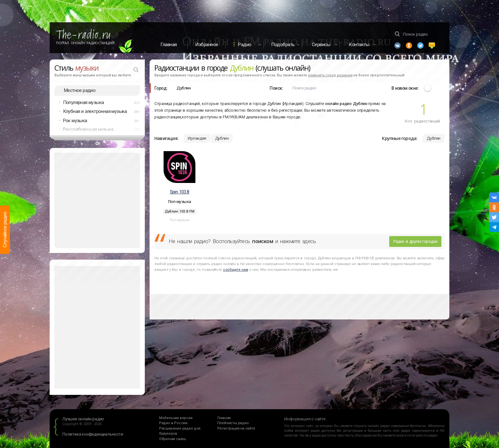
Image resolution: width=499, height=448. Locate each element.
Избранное (207, 45)
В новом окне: (405, 88)
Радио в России (173, 423)
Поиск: (276, 88)
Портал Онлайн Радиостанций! (85, 43)
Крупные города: (400, 138)
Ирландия (197, 138)
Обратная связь (173, 439)
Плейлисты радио (233, 423)
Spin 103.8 (180, 192)
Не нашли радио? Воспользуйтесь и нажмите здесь (242, 241)
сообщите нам (235, 270)
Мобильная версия (176, 418)
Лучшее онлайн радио (83, 419)
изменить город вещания (330, 75)
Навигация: (166, 138)
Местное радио (80, 90)
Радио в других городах (415, 241)
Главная (169, 45)
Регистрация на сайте (236, 428)
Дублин (222, 138)
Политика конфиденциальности (93, 434)
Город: (161, 88)
